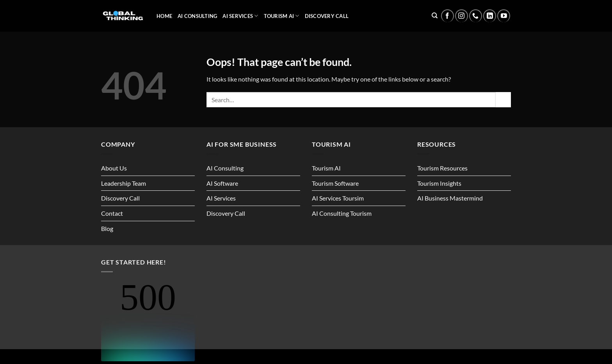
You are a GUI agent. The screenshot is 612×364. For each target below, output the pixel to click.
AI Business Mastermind (450, 198)
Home (164, 16)
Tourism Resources (442, 168)
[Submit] (503, 100)
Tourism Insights (439, 183)
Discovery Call (327, 16)
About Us (114, 168)
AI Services (240, 16)
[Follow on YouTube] (504, 16)
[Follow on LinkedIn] (490, 16)
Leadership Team (124, 183)
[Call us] (476, 16)
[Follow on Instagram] (462, 16)
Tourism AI (282, 16)
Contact (112, 213)
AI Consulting (197, 16)
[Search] (435, 16)
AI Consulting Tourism (342, 213)
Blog (107, 228)
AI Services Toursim (338, 198)
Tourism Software (335, 183)
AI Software (222, 183)
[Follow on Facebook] (447, 16)
